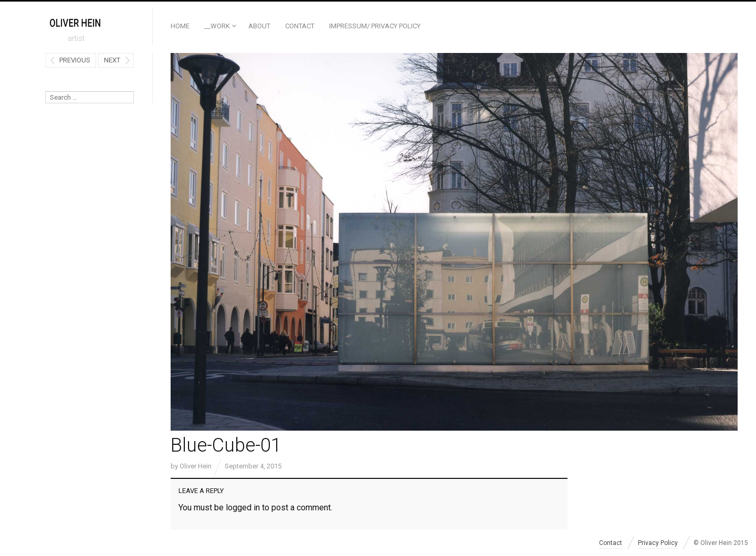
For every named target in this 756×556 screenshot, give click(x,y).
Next (112, 60)
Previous (75, 60)
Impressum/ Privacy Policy (375, 26)
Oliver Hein (196, 466)
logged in (243, 507)
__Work (217, 26)
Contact (300, 26)
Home (180, 26)
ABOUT (259, 26)
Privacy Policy (658, 543)
